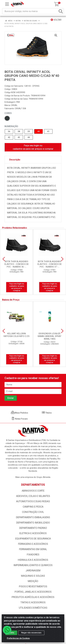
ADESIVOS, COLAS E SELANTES (33, 496)
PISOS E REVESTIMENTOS (33, 586)
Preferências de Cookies (18, 638)
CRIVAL (14, 105)
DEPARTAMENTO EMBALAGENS (33, 517)
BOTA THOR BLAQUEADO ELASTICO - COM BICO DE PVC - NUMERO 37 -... (50, 264)
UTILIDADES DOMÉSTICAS (33, 608)
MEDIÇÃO (33, 581)
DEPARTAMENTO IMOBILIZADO (33, 523)
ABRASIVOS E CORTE (33, 491)
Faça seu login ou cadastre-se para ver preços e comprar (33, 147)
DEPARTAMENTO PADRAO (33, 528)
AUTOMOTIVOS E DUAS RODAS (33, 501)
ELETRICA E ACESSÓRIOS (33, 533)
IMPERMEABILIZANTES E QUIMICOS (33, 565)
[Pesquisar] (61, 11)
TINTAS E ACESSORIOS (33, 602)
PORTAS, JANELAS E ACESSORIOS (33, 592)
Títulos (47, 413)
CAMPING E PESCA (33, 507)
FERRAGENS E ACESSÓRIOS (33, 544)
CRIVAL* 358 (20, 108)
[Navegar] (4, 259)
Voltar (56, 20)
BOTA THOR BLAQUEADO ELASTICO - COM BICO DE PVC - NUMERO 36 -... (17, 264)
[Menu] (7, 4)
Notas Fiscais (19, 419)
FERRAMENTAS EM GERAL (33, 549)
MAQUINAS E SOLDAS (33, 576)
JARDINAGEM (33, 571)
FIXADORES (33, 555)
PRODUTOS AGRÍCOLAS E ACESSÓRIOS (33, 597)
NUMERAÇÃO (11, 126)
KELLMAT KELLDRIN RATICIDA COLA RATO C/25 (16, 335)
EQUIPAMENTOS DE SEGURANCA (33, 539)
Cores (8, 113)
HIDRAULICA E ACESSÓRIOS (33, 560)
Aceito (11, 633)
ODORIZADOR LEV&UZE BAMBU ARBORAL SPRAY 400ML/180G (49, 336)
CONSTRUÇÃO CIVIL (33, 512)
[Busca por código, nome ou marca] (30, 11)
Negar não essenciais (31, 633)
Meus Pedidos (20, 413)
